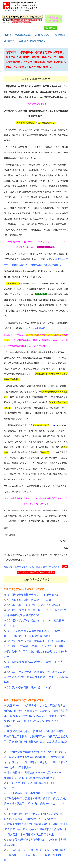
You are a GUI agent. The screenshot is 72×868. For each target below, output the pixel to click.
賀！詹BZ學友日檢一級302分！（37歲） (30, 600)
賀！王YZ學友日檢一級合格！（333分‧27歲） (33, 595)
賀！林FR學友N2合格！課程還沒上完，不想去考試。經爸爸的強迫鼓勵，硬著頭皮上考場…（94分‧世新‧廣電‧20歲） (36, 677)
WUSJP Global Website (32, 41)
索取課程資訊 (43, 35)
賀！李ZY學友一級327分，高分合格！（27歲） (34, 605)
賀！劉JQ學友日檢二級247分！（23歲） (30, 687)
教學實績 (60, 35)
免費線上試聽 (23, 35)
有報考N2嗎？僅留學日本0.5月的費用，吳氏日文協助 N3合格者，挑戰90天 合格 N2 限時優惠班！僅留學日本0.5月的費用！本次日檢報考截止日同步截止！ (36, 829)
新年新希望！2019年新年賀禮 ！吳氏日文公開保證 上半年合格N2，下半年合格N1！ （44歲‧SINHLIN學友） (34, 855)
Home (7, 35)
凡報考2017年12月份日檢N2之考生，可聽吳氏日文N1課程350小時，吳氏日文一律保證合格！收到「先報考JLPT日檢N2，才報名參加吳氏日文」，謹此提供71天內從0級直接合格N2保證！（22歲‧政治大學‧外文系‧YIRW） (36, 716)
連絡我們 (9, 41)
